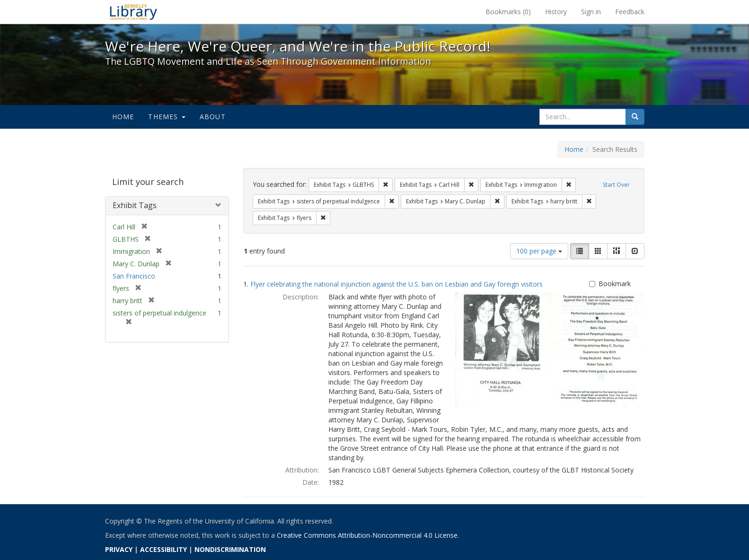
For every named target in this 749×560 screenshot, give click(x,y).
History (556, 12)
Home (123, 117)
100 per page (539, 251)
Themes (167, 117)
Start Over (616, 185)
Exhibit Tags (135, 205)
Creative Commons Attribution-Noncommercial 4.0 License (367, 535)
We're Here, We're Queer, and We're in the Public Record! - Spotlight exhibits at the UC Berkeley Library (133, 12)
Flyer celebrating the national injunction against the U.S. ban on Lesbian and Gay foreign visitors (397, 284)
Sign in (591, 12)
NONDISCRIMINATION (230, 549)
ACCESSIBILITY (163, 549)
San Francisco (134, 276)
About (213, 117)
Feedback (630, 12)
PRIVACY (119, 549)
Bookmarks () (508, 12)
